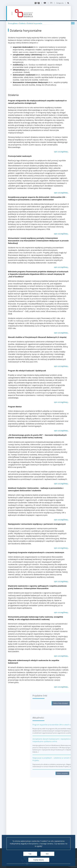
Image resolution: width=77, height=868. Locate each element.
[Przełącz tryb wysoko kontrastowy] (45, 3)
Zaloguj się (60, 3)
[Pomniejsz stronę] (39, 3)
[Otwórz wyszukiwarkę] (67, 3)
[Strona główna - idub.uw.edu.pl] (24, 13)
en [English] (51, 3)
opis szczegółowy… (62, 152)
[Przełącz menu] (73, 23)
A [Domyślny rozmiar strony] (37, 3)
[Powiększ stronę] (35, 3)
